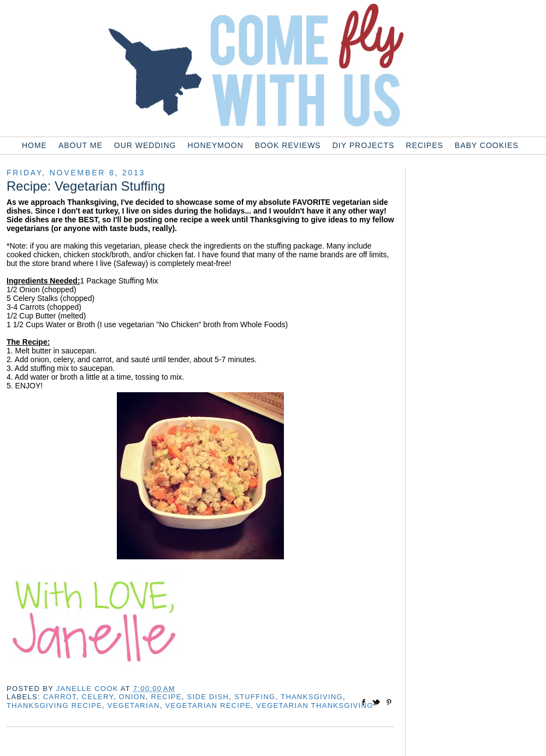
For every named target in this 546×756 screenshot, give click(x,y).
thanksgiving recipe (54, 705)
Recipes (424, 145)
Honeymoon (215, 145)
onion (132, 697)
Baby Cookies (487, 145)
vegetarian (134, 705)
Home (34, 145)
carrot (60, 697)
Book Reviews (288, 145)
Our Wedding (145, 145)
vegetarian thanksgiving (314, 705)
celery (98, 697)
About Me (81, 145)
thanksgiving (312, 697)
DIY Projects (364, 145)
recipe (167, 697)
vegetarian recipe (208, 705)
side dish (208, 697)
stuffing (255, 697)
